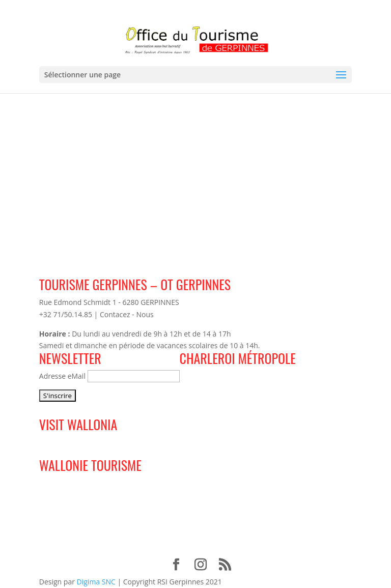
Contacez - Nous (127, 314)
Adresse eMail (62, 376)
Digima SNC (96, 582)
